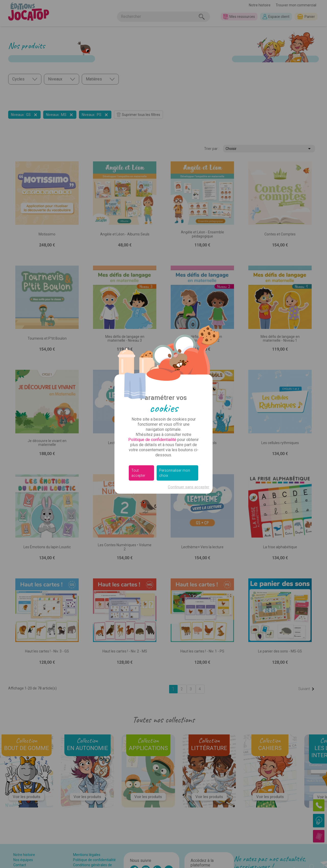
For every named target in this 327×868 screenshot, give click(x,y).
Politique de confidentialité (152, 440)
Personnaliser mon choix (175, 473)
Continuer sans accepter (189, 487)
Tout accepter (138, 473)
